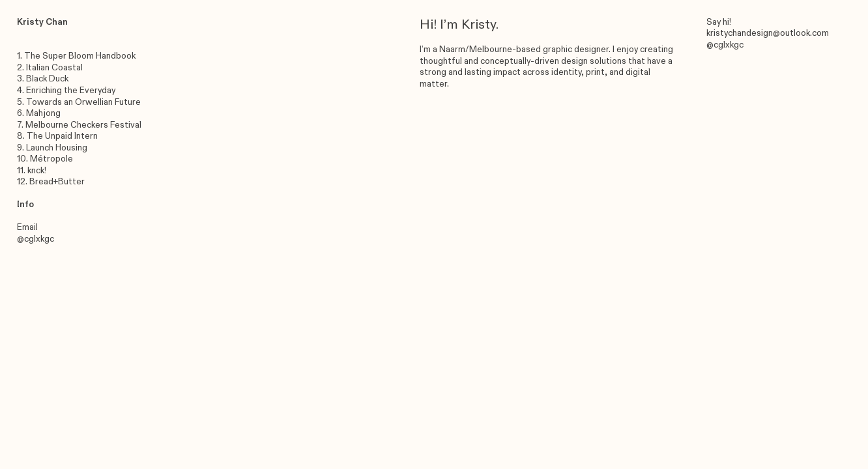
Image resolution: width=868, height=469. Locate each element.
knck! (37, 171)
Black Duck (47, 79)
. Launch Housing (55, 148)
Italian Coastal (54, 68)
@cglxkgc (36, 239)
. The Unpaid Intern (60, 136)
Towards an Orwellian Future (83, 102)
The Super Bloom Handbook (80, 56)
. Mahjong (41, 113)
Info (25, 205)
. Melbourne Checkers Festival (81, 125)
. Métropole (50, 159)
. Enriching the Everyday (69, 91)
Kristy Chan (42, 22)
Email (27, 227)
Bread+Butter (57, 182)
